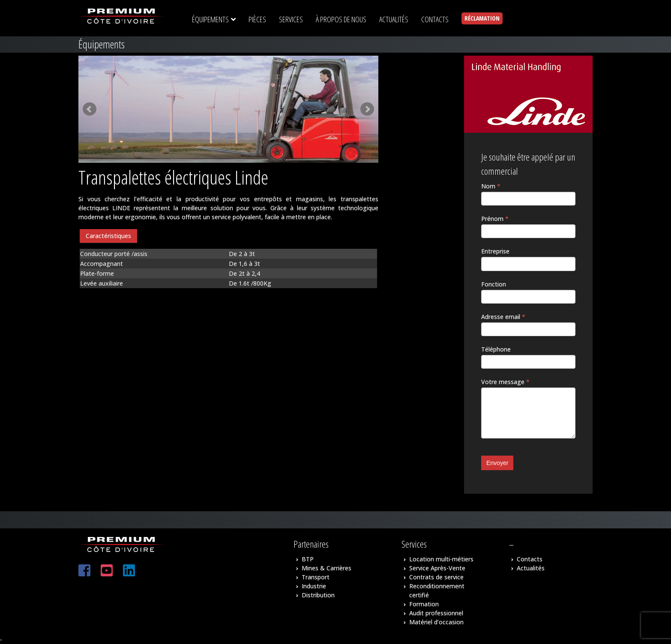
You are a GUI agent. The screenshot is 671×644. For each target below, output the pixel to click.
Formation (424, 604)
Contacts (530, 559)
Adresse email (503, 317)
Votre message (505, 382)
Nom (491, 186)
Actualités (531, 568)
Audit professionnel (436, 613)
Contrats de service (436, 577)
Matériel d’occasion (436, 622)
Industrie (314, 586)
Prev (90, 109)
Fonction (494, 284)
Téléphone (496, 349)
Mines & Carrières (327, 568)
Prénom (495, 219)
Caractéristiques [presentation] (108, 236)
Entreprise (495, 251)
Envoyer (497, 463)
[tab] (108, 236)
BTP (308, 559)
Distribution (318, 595)
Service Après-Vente (437, 568)
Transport (316, 577)
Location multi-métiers (441, 559)
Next (367, 109)
